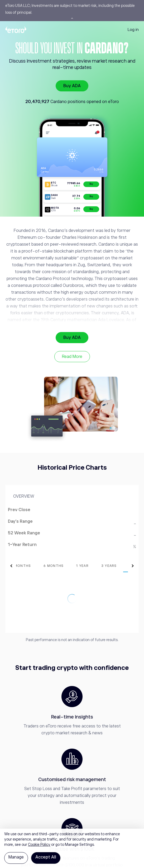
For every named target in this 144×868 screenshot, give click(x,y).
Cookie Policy (39, 844)
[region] (72, 848)
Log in (133, 29)
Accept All (46, 857)
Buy (91, 184)
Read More (72, 357)
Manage (16, 857)
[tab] (42, 566)
